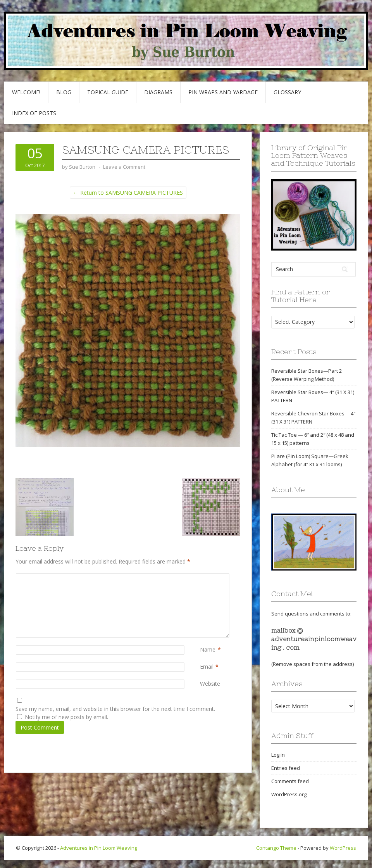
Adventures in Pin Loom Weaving (99, 848)
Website (210, 684)
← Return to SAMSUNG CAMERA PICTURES (128, 193)
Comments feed (290, 781)
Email (207, 667)
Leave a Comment (124, 167)
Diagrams (158, 92)
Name (208, 649)
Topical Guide (108, 92)
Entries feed (286, 768)
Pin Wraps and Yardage (223, 92)
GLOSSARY (287, 92)
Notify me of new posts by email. (66, 717)
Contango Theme (276, 848)
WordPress (343, 848)
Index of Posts (34, 113)
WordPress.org (289, 794)
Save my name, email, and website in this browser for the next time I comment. (115, 709)
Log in (278, 755)
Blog (64, 92)
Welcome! (26, 92)
